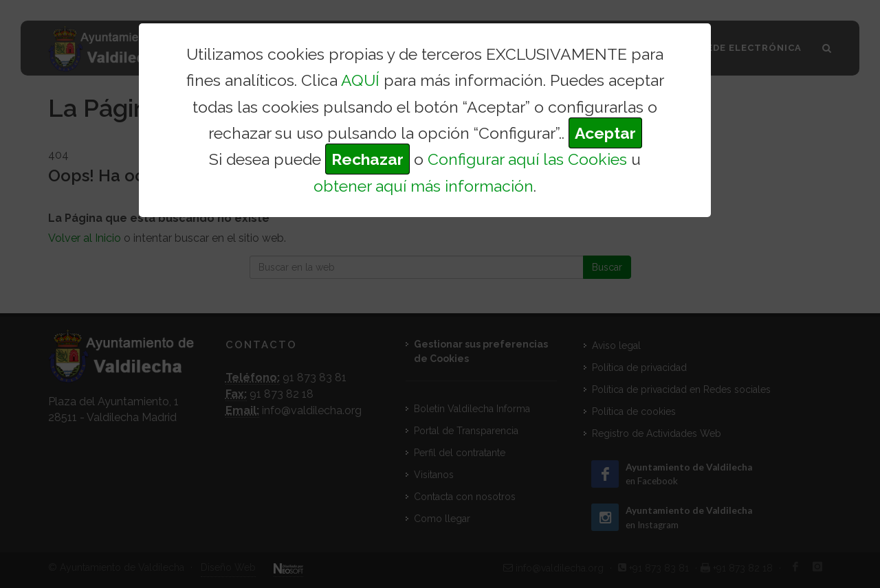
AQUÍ (360, 80)
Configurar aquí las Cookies (527, 159)
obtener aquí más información (423, 186)
